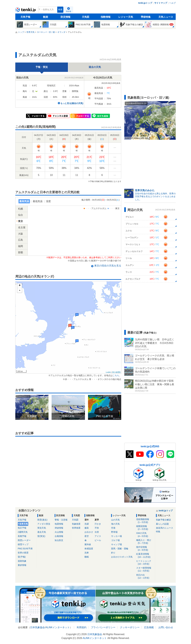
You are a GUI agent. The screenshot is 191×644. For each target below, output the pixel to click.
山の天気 (115, 520)
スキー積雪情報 (145, 569)
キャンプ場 (116, 544)
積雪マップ (23, 544)
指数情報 (106, 17)
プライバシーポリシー (103, 627)
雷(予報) (22, 557)
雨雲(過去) (42, 520)
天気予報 (25, 17)
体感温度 (89, 549)
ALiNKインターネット (58, 627)
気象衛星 (76, 524)
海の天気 (115, 524)
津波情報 (59, 528)
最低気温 (38, 201)
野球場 (114, 532)
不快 (97, 528)
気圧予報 (22, 528)
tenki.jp (26, 10)
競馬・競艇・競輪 (120, 549)
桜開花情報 (145, 528)
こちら (116, 375)
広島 (21, 240)
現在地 (68, 11)
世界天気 (24, 524)
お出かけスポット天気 (122, 557)
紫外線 (88, 544)
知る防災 (59, 540)
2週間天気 (23, 532)
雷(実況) (41, 536)
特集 (158, 532)
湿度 (48, 201)
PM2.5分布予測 (25, 549)
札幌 (21, 209)
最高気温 (24, 201)
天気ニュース (166, 17)
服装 (87, 528)
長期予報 (22, 536)
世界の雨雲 (23, 553)
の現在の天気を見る (108, 266)
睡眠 (87, 557)
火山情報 (59, 532)
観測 (45, 17)
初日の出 (145, 577)
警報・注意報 (61, 520)
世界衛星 (76, 528)
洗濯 (87, 524)
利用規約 (82, 627)
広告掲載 (149, 627)
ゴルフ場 (115, 540)
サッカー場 (116, 536)
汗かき (98, 524)
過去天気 (42, 532)
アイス (98, 536)
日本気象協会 (37, 627)
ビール (98, 540)
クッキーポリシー (130, 627)
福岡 (21, 246)
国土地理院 (116, 372)
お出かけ (89, 532)
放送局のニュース (165, 528)
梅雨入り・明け (145, 542)
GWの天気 (145, 535)
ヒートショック (145, 563)
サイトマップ (161, 3)
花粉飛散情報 (145, 521)
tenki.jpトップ (145, 3)
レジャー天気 (126, 17)
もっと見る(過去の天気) (72, 103)
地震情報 (59, 524)
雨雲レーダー (24, 540)
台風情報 (59, 536)
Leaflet (108, 372)
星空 (87, 536)
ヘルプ (172, 3)
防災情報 (66, 17)
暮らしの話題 (162, 524)
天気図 (86, 17)
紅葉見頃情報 (145, 556)
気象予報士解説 (163, 520)
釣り (113, 553)
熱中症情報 (145, 549)
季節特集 (146, 17)
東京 (21, 221)
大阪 (21, 234)
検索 (60, 10)
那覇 (21, 252)
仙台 (21, 215)
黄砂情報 (22, 565)
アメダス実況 (44, 524)
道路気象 (22, 561)
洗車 (87, 553)
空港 (113, 528)
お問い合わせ (166, 627)
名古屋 (22, 227)
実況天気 (42, 528)
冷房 (97, 532)
